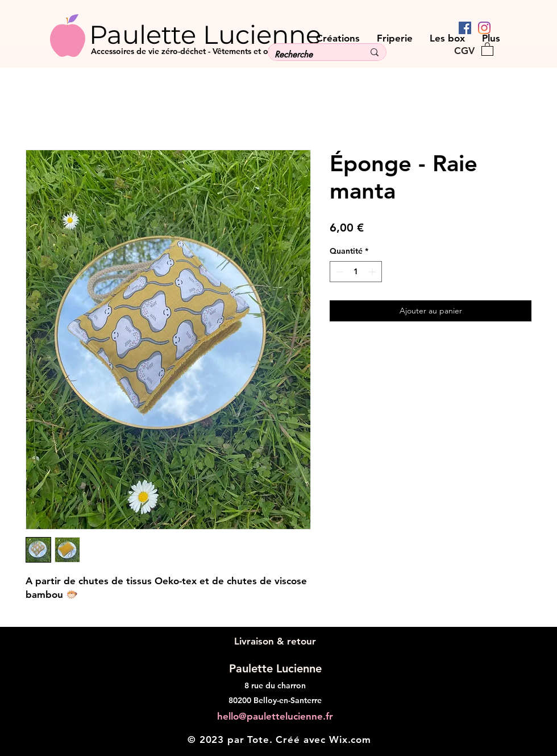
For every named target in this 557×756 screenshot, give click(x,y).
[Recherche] (311, 54)
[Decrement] (338, 272)
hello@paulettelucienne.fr (275, 716)
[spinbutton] (356, 272)
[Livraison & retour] (275, 641)
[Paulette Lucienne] (226, 34)
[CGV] (464, 50)
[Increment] (373, 272)
